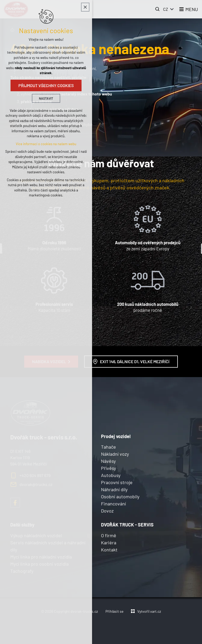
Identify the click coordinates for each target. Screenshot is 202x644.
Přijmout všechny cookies (46, 85)
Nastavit (46, 98)
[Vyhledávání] (158, 9)
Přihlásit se (114, 611)
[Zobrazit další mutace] (172, 9)
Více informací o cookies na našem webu (46, 144)
